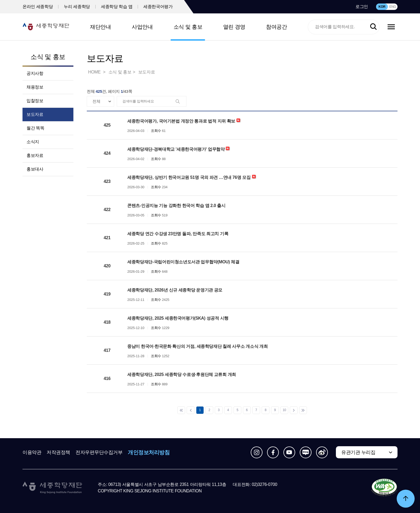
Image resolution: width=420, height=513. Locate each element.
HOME (95, 72)
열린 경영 (234, 27)
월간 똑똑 (35, 128)
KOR (382, 7)
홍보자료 (35, 155)
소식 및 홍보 (188, 27)
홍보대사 (35, 169)
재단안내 (100, 27)
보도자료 (35, 114)
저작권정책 (58, 452)
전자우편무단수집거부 (99, 452)
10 (284, 410)
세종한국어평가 (158, 7)
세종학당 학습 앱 (117, 7)
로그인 (362, 7)
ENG (393, 7)
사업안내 (142, 27)
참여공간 (276, 27)
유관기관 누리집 (358, 452)
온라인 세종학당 (38, 7)
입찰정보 (35, 101)
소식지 (33, 142)
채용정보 (35, 87)
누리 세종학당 (77, 7)
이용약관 (32, 452)
